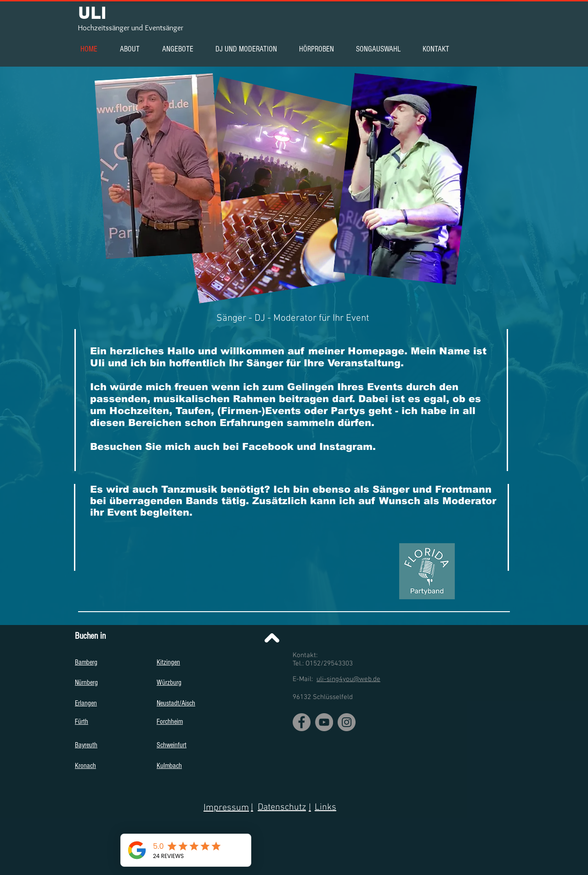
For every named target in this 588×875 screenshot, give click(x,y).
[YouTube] (324, 722)
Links (325, 807)
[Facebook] (302, 722)
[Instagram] (347, 722)
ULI (92, 13)
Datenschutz (282, 807)
